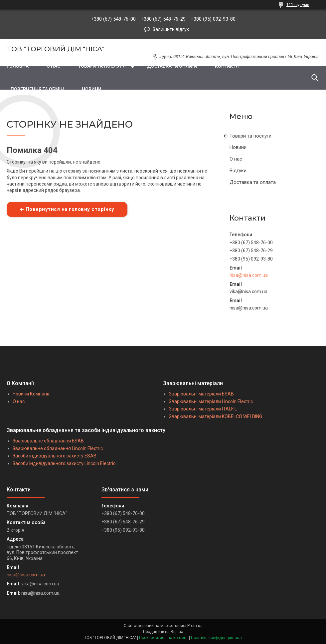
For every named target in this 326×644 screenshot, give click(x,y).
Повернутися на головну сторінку (70, 209)
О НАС (53, 66)
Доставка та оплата (253, 182)
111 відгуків (298, 5)
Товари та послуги (250, 136)
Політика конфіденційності (216, 638)
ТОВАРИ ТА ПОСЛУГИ (102, 66)
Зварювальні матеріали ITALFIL (203, 409)
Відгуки (238, 171)
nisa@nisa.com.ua (249, 275)
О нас (236, 159)
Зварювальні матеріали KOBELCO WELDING (216, 416)
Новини (238, 147)
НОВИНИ (92, 89)
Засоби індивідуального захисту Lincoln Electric (64, 463)
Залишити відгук (171, 29)
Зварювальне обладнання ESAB (48, 441)
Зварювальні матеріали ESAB (201, 394)
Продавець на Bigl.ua (163, 632)
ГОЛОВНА (18, 66)
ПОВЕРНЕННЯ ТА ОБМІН (37, 89)
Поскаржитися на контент (163, 638)
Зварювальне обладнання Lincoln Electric (58, 448)
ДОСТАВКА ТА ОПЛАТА (172, 66)
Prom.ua (195, 626)
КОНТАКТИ (227, 66)
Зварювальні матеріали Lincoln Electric (211, 401)
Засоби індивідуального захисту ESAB (55, 456)
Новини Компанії (31, 394)
